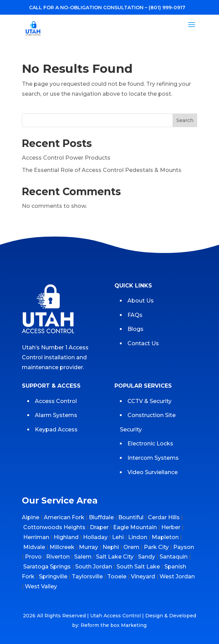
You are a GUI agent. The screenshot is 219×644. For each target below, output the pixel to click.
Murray (88, 547)
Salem (83, 557)
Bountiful (131, 517)
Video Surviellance (153, 472)
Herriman (36, 537)
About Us (141, 301)
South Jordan (94, 567)
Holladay (95, 537)
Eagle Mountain (135, 527)
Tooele (117, 576)
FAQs (135, 315)
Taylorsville (87, 576)
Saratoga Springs (47, 567)
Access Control (56, 401)
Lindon (138, 537)
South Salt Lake (138, 567)
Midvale (34, 547)
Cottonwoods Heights (54, 527)
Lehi (118, 537)
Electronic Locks (150, 444)
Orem (131, 547)
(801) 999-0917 (167, 8)
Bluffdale (101, 517)
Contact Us (143, 343)
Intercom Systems (153, 458)
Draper (99, 527)
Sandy (147, 557)
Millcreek (62, 547)
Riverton (58, 557)
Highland (66, 537)
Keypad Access (57, 430)
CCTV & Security (149, 401)
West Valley (41, 586)
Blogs (135, 329)
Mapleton (165, 537)
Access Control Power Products (66, 158)
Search (185, 120)
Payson (184, 547)
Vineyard (143, 576)
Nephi (111, 547)
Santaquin (174, 557)
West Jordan (177, 576)
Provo (33, 557)
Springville (53, 576)
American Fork (64, 517)
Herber (171, 527)
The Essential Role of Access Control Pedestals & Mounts (102, 170)
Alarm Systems (56, 415)
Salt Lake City (115, 557)
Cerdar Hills (164, 517)
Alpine (31, 517)
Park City (156, 547)
